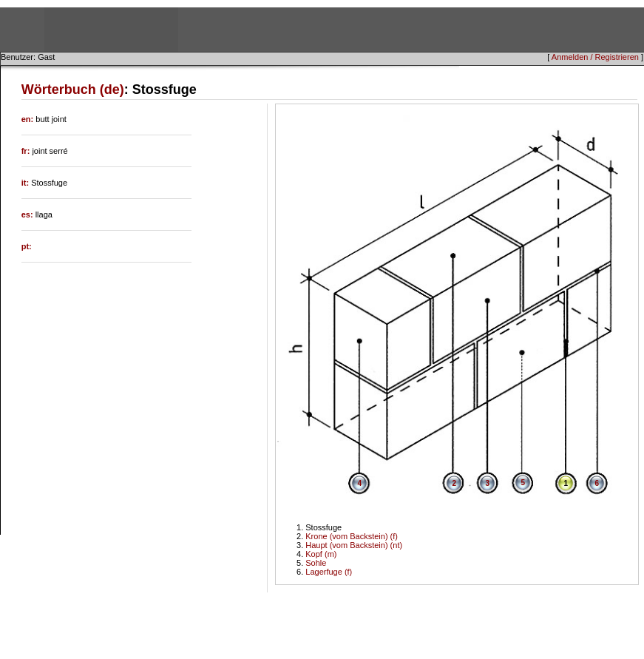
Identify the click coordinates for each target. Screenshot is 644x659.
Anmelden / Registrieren (595, 57)
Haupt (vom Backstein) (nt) (354, 545)
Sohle (316, 563)
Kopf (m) (321, 554)
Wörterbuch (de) (73, 89)
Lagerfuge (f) (329, 572)
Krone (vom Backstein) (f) (352, 536)
